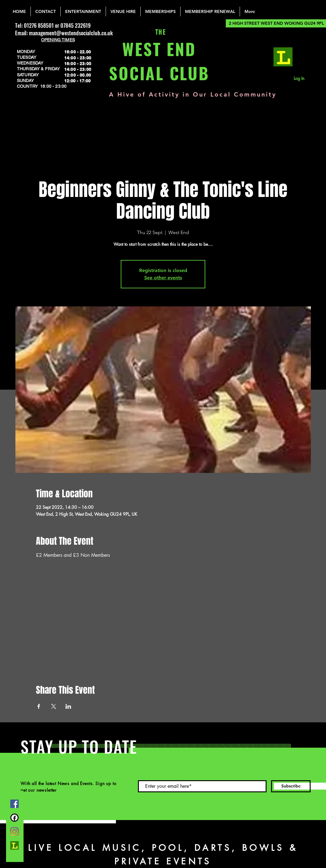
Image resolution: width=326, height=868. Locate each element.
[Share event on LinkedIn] (68, 706)
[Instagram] (14, 832)
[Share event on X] (54, 706)
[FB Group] (14, 818)
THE (159, 32)
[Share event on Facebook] (39, 706)
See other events (163, 278)
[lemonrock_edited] (283, 57)
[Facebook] (14, 804)
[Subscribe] (291, 786)
